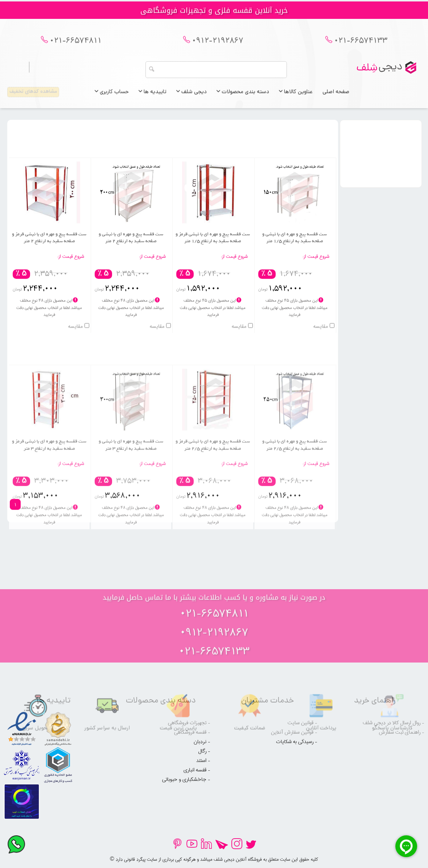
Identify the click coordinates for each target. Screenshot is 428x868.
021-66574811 (76, 45)
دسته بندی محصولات (243, 95)
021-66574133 (361, 45)
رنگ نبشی (385, 191)
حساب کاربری (112, 95)
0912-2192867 (218, 45)
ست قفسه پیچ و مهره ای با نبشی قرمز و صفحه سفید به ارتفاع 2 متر (49, 247)
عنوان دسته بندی (385, 140)
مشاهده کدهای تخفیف (33, 95)
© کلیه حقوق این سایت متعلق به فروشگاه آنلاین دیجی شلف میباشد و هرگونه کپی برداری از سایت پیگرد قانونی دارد (214, 859)
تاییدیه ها (153, 95)
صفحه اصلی (336, 95)
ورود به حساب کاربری (61, 70)
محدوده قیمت (385, 157)
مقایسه (321, 336)
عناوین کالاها (296, 95)
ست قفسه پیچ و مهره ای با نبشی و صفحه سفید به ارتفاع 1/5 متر (295, 247)
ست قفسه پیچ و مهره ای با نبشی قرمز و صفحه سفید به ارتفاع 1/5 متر (213, 247)
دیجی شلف (192, 95)
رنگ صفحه (385, 174)
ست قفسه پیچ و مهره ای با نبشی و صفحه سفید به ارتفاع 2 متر (131, 247)
